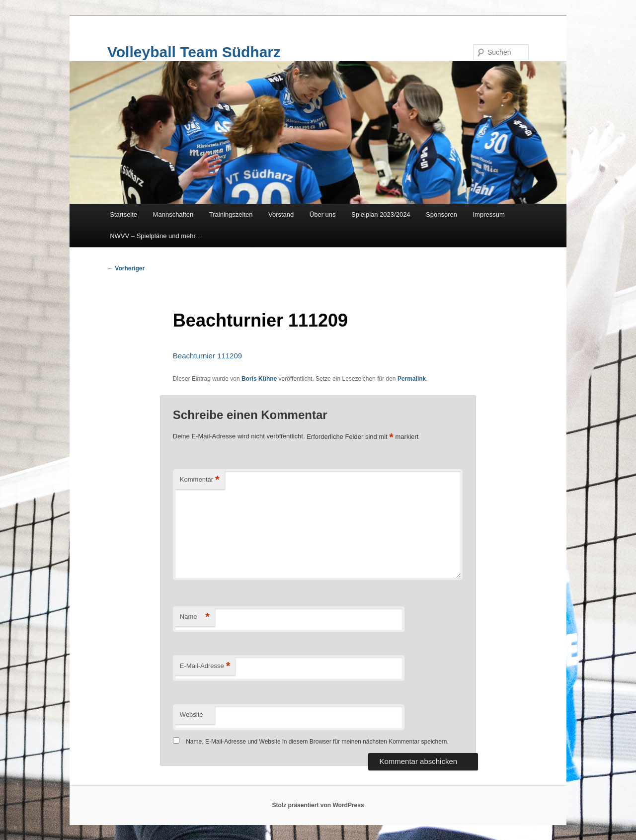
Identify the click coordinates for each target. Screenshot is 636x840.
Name (195, 617)
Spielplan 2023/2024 (381, 214)
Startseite (123, 214)
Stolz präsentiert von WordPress (318, 805)
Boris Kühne (259, 379)
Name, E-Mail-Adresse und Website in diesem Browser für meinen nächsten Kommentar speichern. (317, 742)
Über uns (323, 214)
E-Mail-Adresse (205, 666)
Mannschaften (173, 214)
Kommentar (200, 480)
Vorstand (281, 214)
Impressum (489, 214)
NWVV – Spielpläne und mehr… (156, 236)
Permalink (412, 379)
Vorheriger (126, 268)
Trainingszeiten (231, 214)
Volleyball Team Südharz (194, 52)
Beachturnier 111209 (207, 356)
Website (192, 714)
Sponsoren (441, 214)
